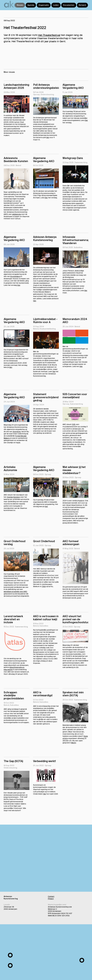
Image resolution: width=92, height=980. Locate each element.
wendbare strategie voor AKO (15, 592)
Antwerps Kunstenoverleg (11, 898)
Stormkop (17, 432)
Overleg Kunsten (13, 497)
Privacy (51, 899)
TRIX (44, 586)
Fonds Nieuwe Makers (15, 437)
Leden (56, 5)
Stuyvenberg (15, 276)
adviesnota (17, 214)
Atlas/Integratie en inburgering (14, 668)
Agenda (31, 5)
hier (48, 137)
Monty (74, 743)
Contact (51, 896)
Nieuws (20, 5)
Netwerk (82, 5)
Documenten (69, 5)
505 (74, 424)
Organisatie (44, 5)
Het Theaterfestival (49, 35)
